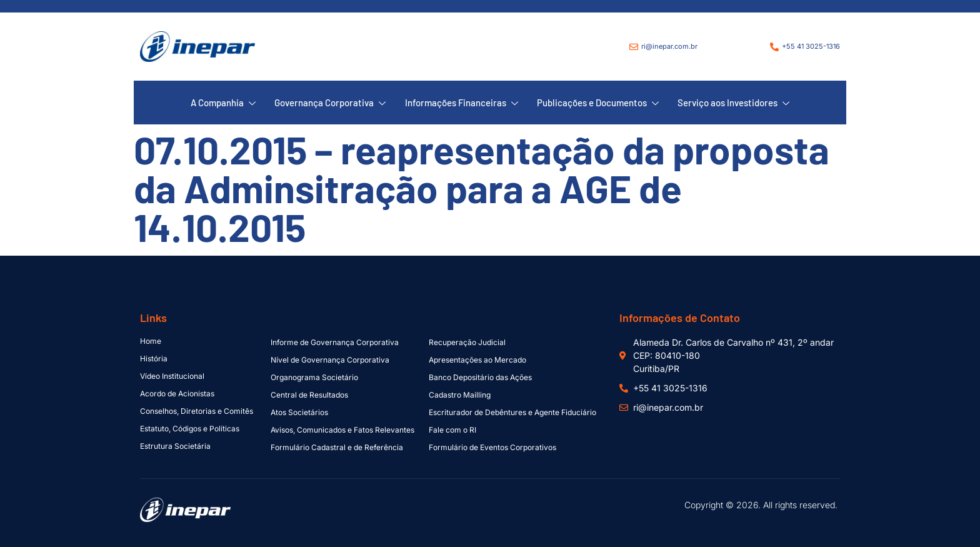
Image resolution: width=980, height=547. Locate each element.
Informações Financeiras (462, 103)
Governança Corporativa (331, 103)
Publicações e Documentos (598, 103)
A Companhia (224, 103)
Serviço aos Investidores (733, 103)
